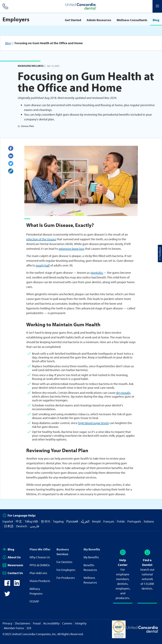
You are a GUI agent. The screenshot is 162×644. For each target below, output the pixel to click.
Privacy (7, 623)
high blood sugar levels (93, 423)
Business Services (63, 552)
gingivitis (97, 273)
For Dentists (64, 562)
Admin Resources (99, 20)
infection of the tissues (41, 239)
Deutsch (22, 526)
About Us (12, 557)
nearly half (43, 265)
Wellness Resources (90, 580)
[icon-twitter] (7, 595)
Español (8, 521)
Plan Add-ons (38, 573)
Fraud (37, 623)
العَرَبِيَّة (85, 521)
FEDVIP (34, 601)
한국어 (46, 521)
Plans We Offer (40, 549)
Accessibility (51, 623)
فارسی (34, 526)
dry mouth (123, 393)
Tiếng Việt (31, 521)
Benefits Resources (90, 567)
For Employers (66, 570)
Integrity (81, 623)
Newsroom (13, 565)
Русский (72, 521)
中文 (19, 521)
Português (134, 521)
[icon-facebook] (7, 585)
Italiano (149, 521)
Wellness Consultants (132, 20)
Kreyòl (96, 521)
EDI (29, 628)
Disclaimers (23, 623)
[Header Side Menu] (157, 6)
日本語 (9, 526)
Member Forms (14, 628)
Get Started (73, 20)
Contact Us (13, 573)
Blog (156, 20)
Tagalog (58, 521)
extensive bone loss (71, 249)
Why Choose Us (40, 557)
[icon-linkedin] (17, 585)
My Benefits (92, 549)
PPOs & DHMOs (40, 565)
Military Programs (36, 591)
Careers (67, 623)
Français (109, 521)
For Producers (66, 578)
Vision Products (40, 581)
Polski (121, 521)
